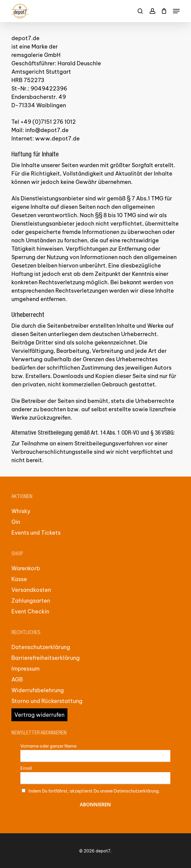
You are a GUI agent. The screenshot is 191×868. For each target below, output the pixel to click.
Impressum (25, 669)
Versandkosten (31, 590)
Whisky (21, 511)
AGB (17, 679)
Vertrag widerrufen (39, 715)
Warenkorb (26, 568)
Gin (16, 522)
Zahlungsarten (31, 601)
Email (26, 768)
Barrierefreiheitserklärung (46, 658)
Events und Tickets (36, 533)
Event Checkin (30, 611)
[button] (176, 11)
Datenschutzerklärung (41, 647)
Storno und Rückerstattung (47, 701)
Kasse (19, 579)
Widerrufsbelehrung (38, 690)
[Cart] (164, 11)
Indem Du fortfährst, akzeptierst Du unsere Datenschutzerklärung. (94, 791)
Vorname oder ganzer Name (48, 746)
